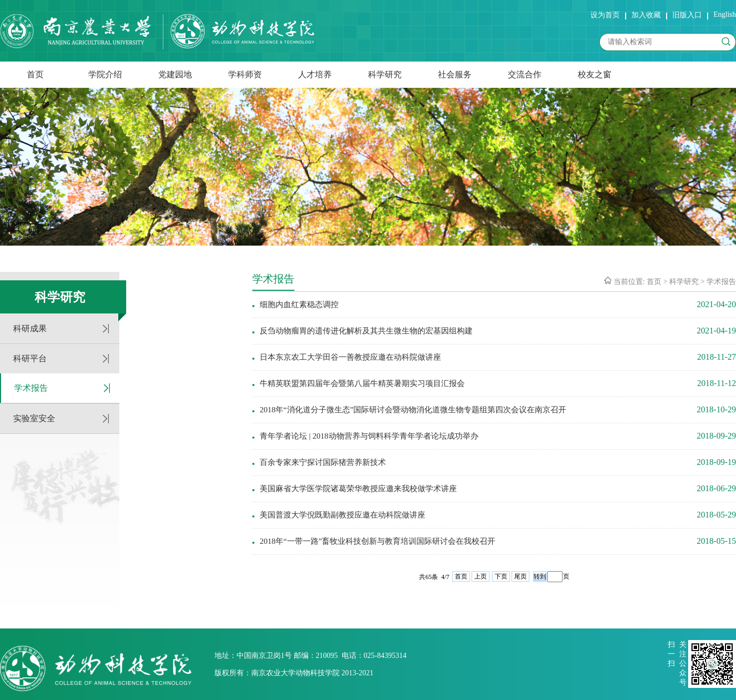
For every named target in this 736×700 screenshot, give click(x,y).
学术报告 (31, 388)
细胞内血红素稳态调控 (299, 305)
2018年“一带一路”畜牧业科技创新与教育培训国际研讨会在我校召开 (377, 541)
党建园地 (175, 74)
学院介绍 (105, 74)
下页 (501, 576)
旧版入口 (687, 15)
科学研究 (385, 74)
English (725, 14)
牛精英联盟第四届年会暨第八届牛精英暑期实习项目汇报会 (362, 383)
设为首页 (605, 15)
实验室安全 (34, 418)
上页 (481, 576)
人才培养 (315, 74)
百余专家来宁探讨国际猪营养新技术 (323, 462)
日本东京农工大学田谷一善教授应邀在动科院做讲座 (350, 357)
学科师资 (245, 74)
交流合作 (525, 74)
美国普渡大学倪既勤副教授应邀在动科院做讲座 (343, 515)
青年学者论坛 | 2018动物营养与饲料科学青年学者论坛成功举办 (369, 436)
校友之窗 (595, 74)
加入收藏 (646, 15)
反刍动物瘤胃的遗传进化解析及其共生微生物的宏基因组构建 (366, 331)
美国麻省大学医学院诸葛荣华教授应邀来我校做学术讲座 (358, 489)
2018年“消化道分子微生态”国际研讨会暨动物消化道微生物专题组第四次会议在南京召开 (413, 410)
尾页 (520, 576)
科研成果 (30, 328)
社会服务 (455, 74)
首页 (35, 74)
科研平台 (30, 358)
